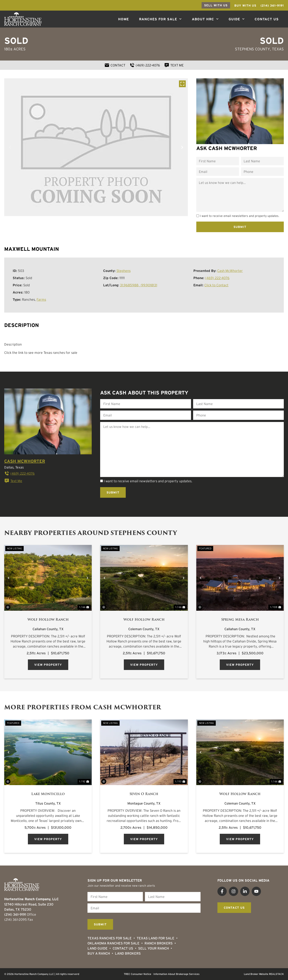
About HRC (205, 19)
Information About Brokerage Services (176, 974)
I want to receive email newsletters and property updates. (240, 216)
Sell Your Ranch (154, 948)
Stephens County (253, 49)
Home (124, 19)
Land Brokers (128, 953)
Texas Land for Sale (156, 938)
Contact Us (267, 19)
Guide (237, 19)
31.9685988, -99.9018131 (139, 285)
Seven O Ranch (144, 794)
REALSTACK (276, 974)
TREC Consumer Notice (138, 974)
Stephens (124, 271)
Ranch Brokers (159, 943)
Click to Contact (216, 285)
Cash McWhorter (230, 271)
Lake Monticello (48, 794)
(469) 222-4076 (217, 278)
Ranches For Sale (160, 19)
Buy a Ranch (99, 953)
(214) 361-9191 (15, 914)
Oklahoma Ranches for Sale (113, 943)
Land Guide (98, 948)
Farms (41, 299)
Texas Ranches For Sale (110, 938)
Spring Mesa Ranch (240, 620)
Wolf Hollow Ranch (48, 620)
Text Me (13, 481)
